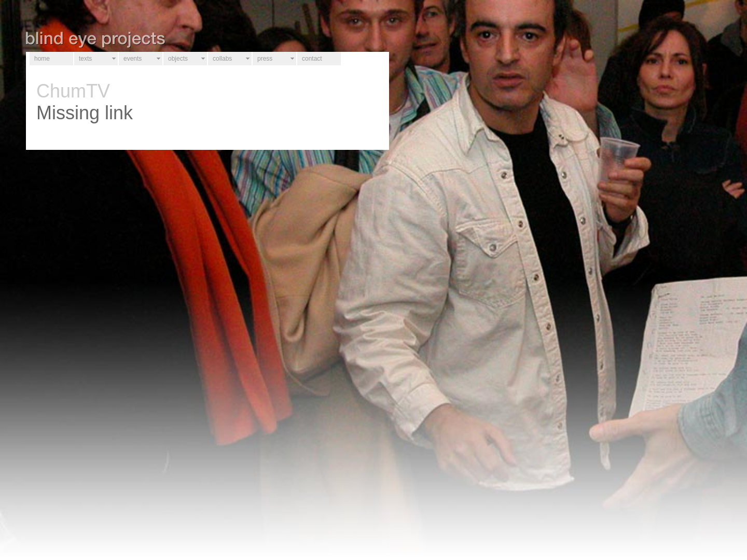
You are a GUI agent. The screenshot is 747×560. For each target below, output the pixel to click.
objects (178, 59)
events (133, 59)
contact (312, 59)
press (265, 59)
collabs (222, 59)
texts (85, 59)
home (42, 59)
